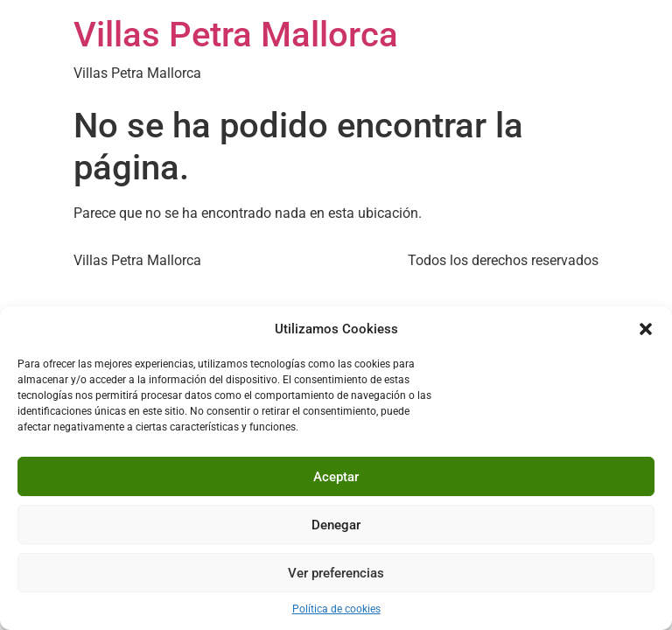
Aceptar (336, 477)
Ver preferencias (336, 573)
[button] (646, 329)
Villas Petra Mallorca (236, 35)
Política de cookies (336, 609)
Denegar (336, 525)
